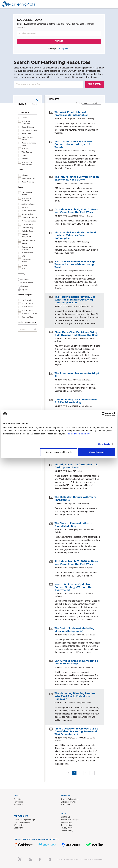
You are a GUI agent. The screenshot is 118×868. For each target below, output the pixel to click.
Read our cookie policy (78, 434)
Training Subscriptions (70, 799)
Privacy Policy (67, 828)
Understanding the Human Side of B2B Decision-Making (76, 401)
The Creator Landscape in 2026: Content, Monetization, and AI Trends (74, 144)
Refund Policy (67, 822)
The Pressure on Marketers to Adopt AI (77, 375)
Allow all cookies (96, 452)
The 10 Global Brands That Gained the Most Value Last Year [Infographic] (75, 235)
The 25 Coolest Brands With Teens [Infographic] (76, 498)
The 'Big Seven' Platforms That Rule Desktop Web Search (77, 466)
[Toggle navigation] (112, 4)
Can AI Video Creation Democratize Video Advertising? (76, 662)
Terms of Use (66, 825)
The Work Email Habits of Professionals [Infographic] (71, 114)
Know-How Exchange (70, 820)
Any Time (25, 290)
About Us (18, 799)
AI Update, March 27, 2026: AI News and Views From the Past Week (76, 211)
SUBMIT (59, 41)
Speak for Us (19, 828)
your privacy (64, 48)
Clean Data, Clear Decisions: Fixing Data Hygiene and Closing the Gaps (76, 334)
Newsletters (19, 805)
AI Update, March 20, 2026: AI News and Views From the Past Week (76, 563)
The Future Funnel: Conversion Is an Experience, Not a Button (77, 178)
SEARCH (95, 84)
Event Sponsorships (22, 822)
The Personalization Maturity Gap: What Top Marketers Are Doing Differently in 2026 (75, 300)
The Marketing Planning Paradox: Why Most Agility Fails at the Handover (75, 696)
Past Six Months (27, 283)
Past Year (25, 286)
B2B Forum (66, 805)
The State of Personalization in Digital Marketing (73, 525)
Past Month (25, 279)
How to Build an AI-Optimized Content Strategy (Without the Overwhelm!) (73, 587)
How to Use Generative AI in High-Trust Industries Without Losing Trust (76, 264)
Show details (104, 444)
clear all (35, 104)
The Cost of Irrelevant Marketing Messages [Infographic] (75, 630)
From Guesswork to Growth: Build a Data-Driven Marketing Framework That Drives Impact (76, 732)
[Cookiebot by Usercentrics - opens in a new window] (104, 414)
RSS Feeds (19, 802)
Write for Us (19, 825)
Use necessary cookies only (59, 452)
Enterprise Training (69, 802)
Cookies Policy (67, 831)
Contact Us (66, 817)
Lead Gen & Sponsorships (25, 820)
